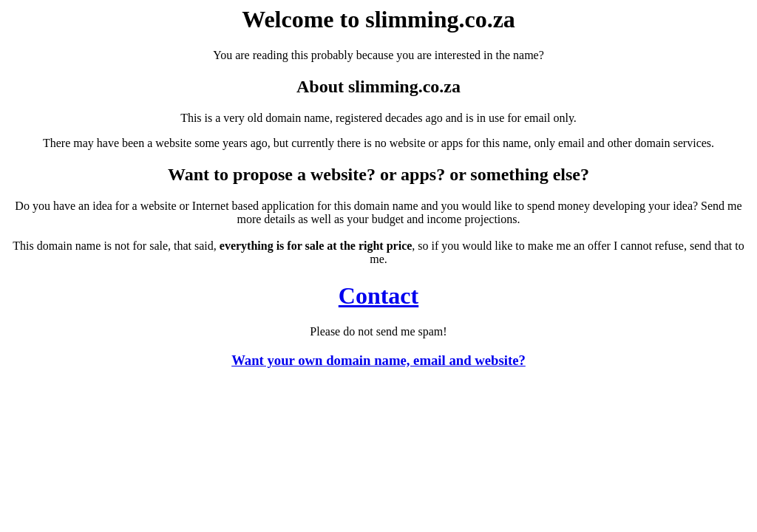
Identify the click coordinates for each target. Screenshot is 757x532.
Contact (378, 296)
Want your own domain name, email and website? (378, 360)
